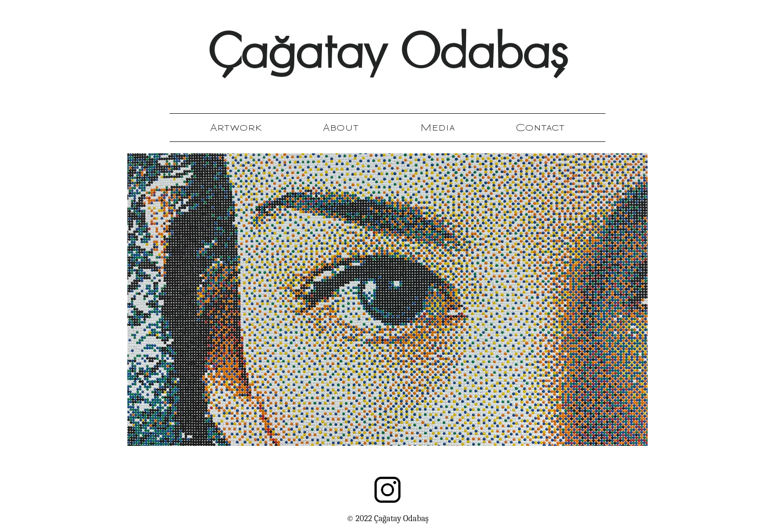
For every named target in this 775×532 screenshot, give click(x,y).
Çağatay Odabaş (387, 56)
